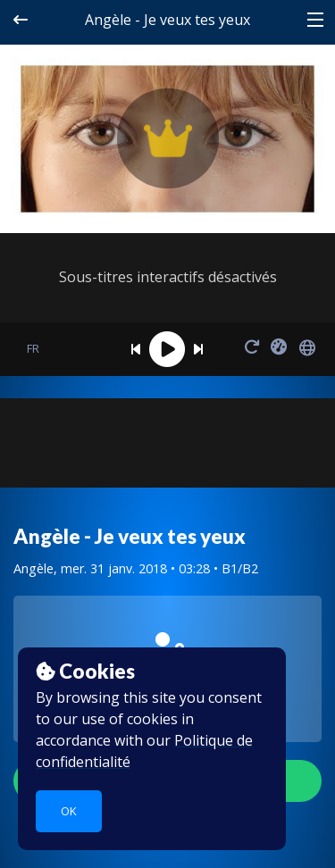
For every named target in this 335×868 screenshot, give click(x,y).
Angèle (33, 568)
